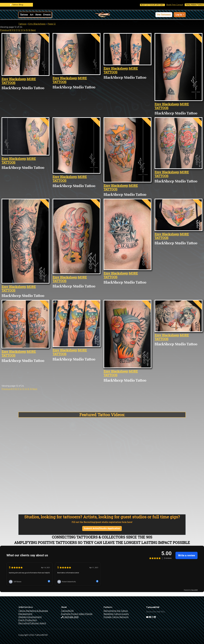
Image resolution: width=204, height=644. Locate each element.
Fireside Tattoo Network (116, 617)
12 (19, 30)
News (38, 15)
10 (14, 30)
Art (32, 15)
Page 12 (52, 24)
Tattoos (24, 15)
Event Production (28, 620)
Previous (5, 30)
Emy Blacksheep (37, 24)
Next (33, 30)
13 (22, 30)
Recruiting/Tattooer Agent (32, 623)
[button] (164, 15)
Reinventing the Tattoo (116, 611)
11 (17, 30)
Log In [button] (179, 15)
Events (47, 15)
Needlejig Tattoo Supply (116, 614)
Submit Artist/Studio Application (102, 528)
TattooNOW (67, 611)
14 (24, 30)
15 (27, 30)
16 (29, 30)
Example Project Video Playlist (77, 614)
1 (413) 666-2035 (70, 617)
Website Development (30, 617)
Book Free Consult (179, 5)
